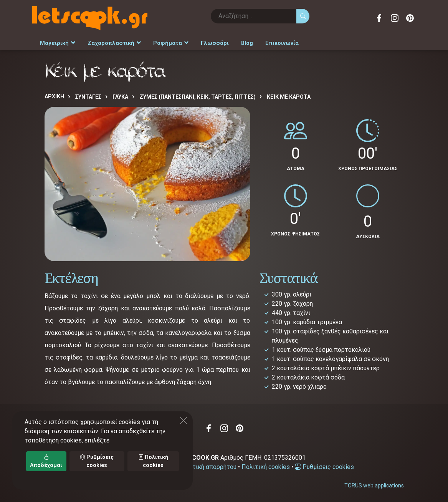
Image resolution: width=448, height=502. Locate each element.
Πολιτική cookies (266, 466)
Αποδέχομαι (46, 461)
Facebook (379, 18)
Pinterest (410, 18)
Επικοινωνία (276, 43)
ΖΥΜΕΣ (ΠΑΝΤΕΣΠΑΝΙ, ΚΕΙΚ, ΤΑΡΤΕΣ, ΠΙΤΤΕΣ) (198, 96)
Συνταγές (88, 96)
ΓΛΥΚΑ (120, 96)
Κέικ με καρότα (289, 96)
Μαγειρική (57, 43)
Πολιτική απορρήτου (208, 466)
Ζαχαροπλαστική (112, 43)
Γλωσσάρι (210, 43)
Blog (241, 43)
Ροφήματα (167, 43)
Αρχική (54, 96)
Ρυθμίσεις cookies (324, 466)
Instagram (395, 18)
